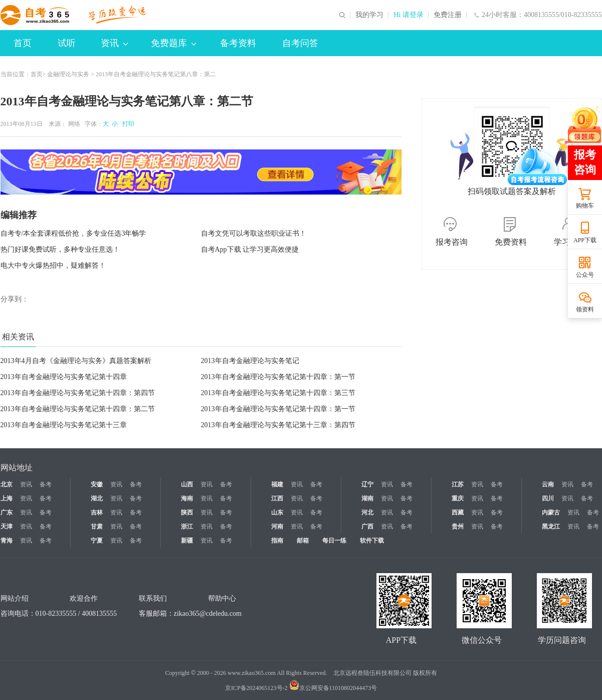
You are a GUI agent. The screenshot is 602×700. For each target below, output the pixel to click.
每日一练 (334, 541)
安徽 (97, 484)
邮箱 (303, 541)
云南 (548, 484)
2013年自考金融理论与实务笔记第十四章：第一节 (278, 377)
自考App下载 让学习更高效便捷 (250, 249)
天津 (7, 527)
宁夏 (97, 541)
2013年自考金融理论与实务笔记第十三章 (64, 425)
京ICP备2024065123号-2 (256, 688)
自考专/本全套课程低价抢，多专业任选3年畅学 (73, 233)
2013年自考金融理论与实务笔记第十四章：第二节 (78, 409)
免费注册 (448, 15)
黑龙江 (551, 527)
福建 (277, 484)
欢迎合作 (84, 598)
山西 (187, 484)
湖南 (367, 498)
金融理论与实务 (68, 74)
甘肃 (97, 527)
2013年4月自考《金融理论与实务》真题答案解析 (76, 361)
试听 (67, 43)
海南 (187, 498)
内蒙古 (551, 512)
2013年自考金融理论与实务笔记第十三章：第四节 (278, 425)
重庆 (458, 498)
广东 (7, 512)
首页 (23, 43)
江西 (277, 498)
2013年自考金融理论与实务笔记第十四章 (64, 377)
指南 (277, 541)
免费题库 (173, 43)
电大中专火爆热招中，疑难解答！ (53, 266)
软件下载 (372, 541)
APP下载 (585, 240)
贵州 (458, 527)
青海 (7, 541)
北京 (7, 484)
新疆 (187, 541)
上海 (7, 498)
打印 (127, 124)
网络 (74, 124)
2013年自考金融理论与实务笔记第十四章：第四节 (78, 393)
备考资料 (238, 43)
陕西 (187, 512)
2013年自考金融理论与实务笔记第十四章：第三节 (278, 393)
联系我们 (153, 598)
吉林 (97, 512)
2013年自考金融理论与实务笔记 (250, 361)
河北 (367, 512)
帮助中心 (222, 598)
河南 (277, 527)
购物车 (585, 206)
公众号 (585, 275)
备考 (46, 484)
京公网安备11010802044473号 (333, 688)
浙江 (187, 527)
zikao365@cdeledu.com (208, 614)
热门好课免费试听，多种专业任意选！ (60, 249)
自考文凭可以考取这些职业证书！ (254, 233)
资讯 (114, 43)
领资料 (585, 309)
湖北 (97, 498)
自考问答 (300, 43)
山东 (277, 512)
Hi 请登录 (409, 15)
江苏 (458, 484)
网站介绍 (15, 598)
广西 (367, 527)
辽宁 (367, 484)
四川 (548, 498)
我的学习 (369, 15)
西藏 (458, 512)
